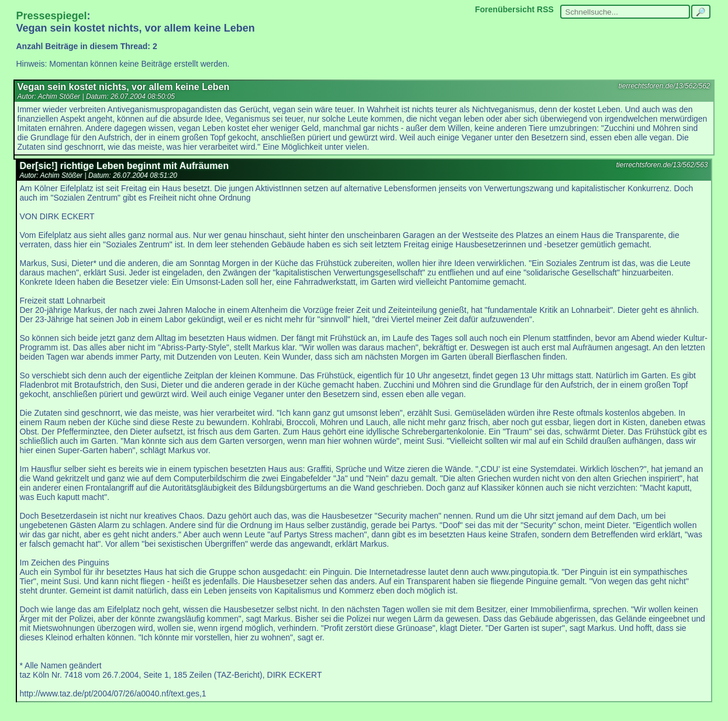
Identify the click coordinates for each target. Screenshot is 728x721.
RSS (545, 9)
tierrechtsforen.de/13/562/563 (662, 165)
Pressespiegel (52, 16)
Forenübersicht (505, 9)
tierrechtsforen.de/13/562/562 (665, 86)
